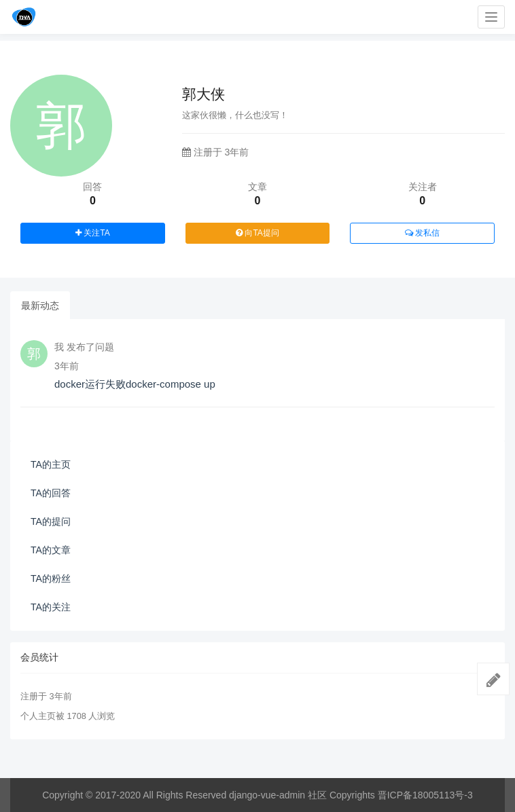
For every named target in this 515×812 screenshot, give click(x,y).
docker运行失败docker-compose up (135, 384)
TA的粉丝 (51, 578)
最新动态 (40, 306)
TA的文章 (51, 550)
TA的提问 (51, 521)
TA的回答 (51, 493)
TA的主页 (51, 464)
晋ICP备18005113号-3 (425, 795)
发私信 (422, 233)
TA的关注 (51, 607)
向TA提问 (257, 233)
